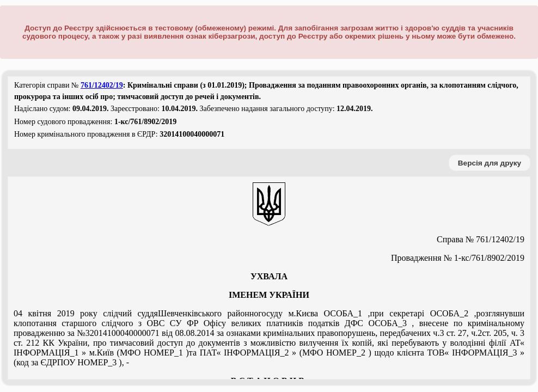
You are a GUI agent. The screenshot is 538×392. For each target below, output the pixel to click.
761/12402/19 (102, 85)
